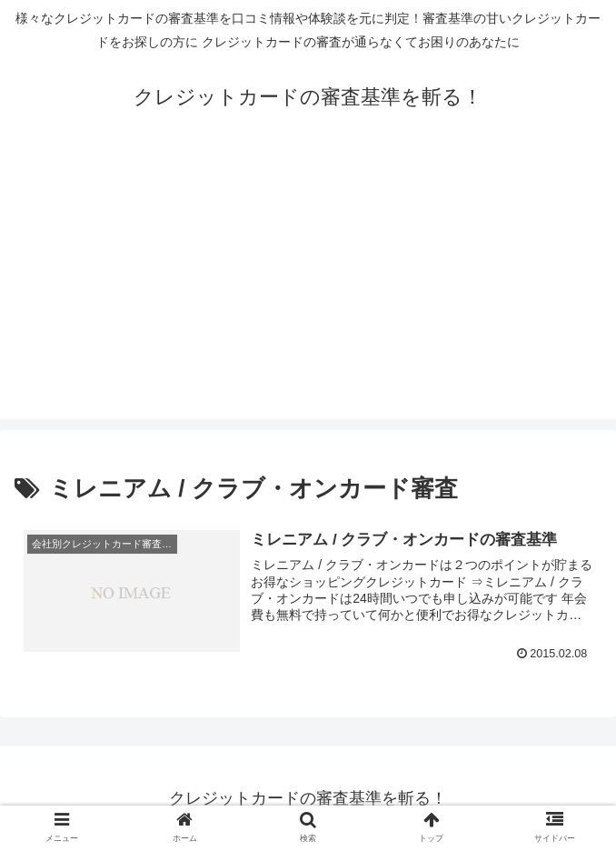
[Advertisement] (308, 292)
